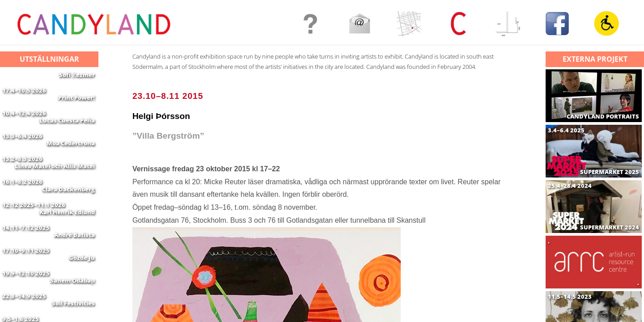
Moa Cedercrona (71, 159)
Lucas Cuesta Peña (67, 131)
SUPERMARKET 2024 (610, 227)
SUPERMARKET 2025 (610, 172)
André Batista (74, 272)
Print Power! (76, 103)
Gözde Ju (82, 300)
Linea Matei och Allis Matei (55, 187)
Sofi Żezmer (77, 75)
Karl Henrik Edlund (67, 244)
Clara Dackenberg (68, 216)
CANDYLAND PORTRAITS (603, 117)
